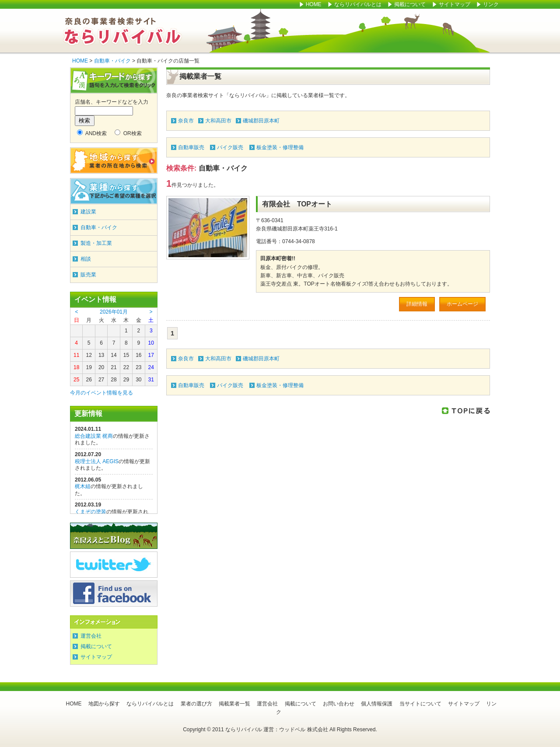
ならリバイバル (122, 31)
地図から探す (104, 704)
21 (114, 367)
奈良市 (186, 121)
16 (138, 355)
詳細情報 (417, 304)
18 (76, 367)
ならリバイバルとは (358, 4)
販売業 (88, 275)
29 (126, 380)
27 (101, 380)
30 (138, 380)
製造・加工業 (96, 243)
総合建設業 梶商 (94, 436)
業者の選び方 (196, 704)
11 (76, 355)
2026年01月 (114, 312)
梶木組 (83, 486)
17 (151, 355)
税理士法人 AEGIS (97, 461)
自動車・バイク (112, 61)
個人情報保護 (377, 704)
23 (138, 367)
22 (126, 367)
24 (151, 367)
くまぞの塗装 (91, 512)
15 (126, 355)
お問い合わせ (339, 704)
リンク (491, 4)
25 (76, 380)
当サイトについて (420, 704)
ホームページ (462, 304)
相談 (86, 259)
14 (114, 355)
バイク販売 (230, 147)
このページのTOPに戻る (466, 410)
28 (114, 380)
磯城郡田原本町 (261, 121)
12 (89, 355)
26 (89, 380)
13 (101, 355)
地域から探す (114, 161)
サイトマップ (455, 4)
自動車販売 (191, 147)
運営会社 (91, 636)
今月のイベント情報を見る (101, 393)
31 (151, 380)
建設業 (88, 212)
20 (101, 367)
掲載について (410, 4)
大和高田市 (218, 121)
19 (89, 367)
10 (151, 343)
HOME (314, 4)
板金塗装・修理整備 (280, 147)
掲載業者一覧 (234, 704)
